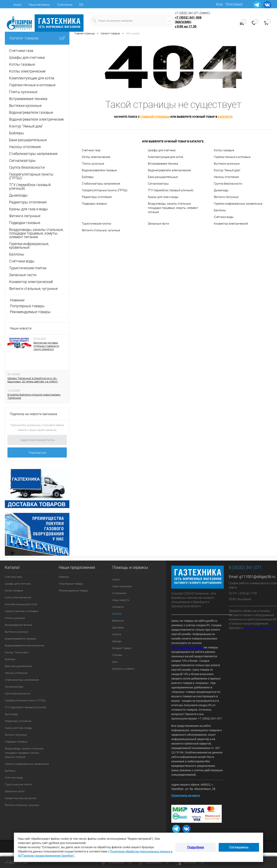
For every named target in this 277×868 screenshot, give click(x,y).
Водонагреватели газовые (99, 170)
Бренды (117, 641)
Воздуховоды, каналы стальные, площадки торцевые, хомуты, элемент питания (173, 208)
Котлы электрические (96, 157)
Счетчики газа (91, 150)
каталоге (225, 117)
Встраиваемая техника (163, 164)
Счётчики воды (224, 217)
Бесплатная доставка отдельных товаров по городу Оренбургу (46, 346)
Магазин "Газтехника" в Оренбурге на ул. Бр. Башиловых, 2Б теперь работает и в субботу (33, 380)
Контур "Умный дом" (227, 170)
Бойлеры (88, 177)
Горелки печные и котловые (232, 157)
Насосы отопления (226, 177)
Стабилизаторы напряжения (101, 184)
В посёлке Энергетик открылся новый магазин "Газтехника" (34, 396)
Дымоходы (221, 190)
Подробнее (196, 847)
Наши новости (21, 328)
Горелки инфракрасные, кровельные (238, 204)
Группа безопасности (228, 184)
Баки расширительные (163, 177)
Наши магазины (39, 5)
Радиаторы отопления (97, 197)
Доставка (118, 628)
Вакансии (118, 621)
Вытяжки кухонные (227, 164)
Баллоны (220, 210)
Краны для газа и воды (163, 197)
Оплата (117, 634)
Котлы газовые (224, 150)
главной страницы (155, 117)
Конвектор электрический (231, 224)
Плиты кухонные (93, 164)
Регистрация (234, 4)
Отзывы (117, 655)
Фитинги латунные (226, 197)
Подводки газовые (94, 204)
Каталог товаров (37, 38)
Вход (219, 4)
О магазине (65, 5)
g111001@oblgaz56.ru (257, 577)
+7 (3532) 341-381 (16, 863)
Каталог (117, 614)
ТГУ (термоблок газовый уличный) (171, 190)
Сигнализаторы (158, 184)
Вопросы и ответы (123, 669)
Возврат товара (122, 648)
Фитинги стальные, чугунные (101, 230)
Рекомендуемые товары (30, 312)
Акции (17, 5)
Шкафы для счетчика (162, 150)
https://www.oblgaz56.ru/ (260, 628)
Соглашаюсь (239, 847)
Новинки (17, 300)
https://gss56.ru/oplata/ (187, 647)
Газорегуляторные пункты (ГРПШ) (105, 190)
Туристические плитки (97, 224)
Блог (115, 662)
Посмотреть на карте (186, 795)
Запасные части (158, 224)
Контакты (118, 607)
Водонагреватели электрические (169, 170)
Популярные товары (27, 306)
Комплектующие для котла (166, 157)
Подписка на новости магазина (33, 414)
